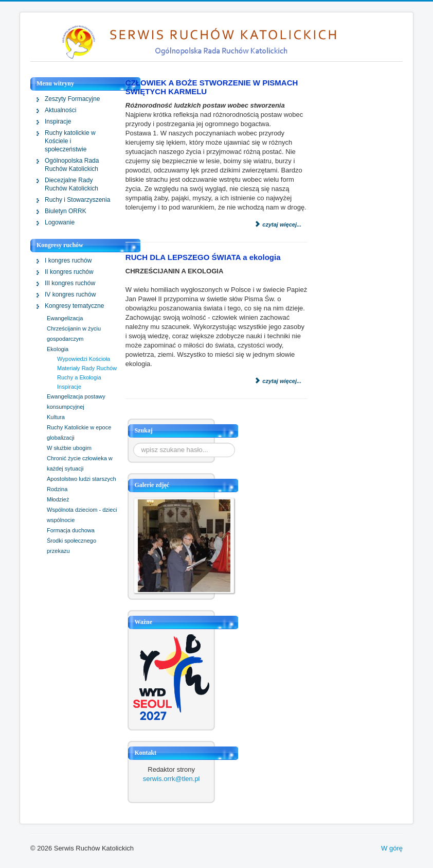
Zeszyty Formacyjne (72, 99)
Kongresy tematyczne (74, 306)
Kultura (56, 417)
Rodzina (57, 489)
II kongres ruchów (69, 272)
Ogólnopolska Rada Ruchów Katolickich (72, 165)
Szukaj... (133, 443)
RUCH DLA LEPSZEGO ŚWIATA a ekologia (203, 257)
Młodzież (58, 499)
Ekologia (58, 349)
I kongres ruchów (68, 261)
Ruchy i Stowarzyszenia (77, 200)
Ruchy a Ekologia (79, 377)
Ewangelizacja (65, 318)
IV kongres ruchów (70, 294)
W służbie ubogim (69, 448)
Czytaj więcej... (277, 224)
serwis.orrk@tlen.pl (172, 779)
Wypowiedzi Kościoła (84, 359)
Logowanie (60, 222)
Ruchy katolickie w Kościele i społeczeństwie (70, 141)
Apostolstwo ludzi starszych (82, 479)
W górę (392, 848)
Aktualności (60, 110)
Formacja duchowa (71, 530)
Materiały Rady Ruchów (87, 368)
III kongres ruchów (70, 283)
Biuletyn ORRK (66, 211)
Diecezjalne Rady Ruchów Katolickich (71, 184)
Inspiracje (58, 121)
